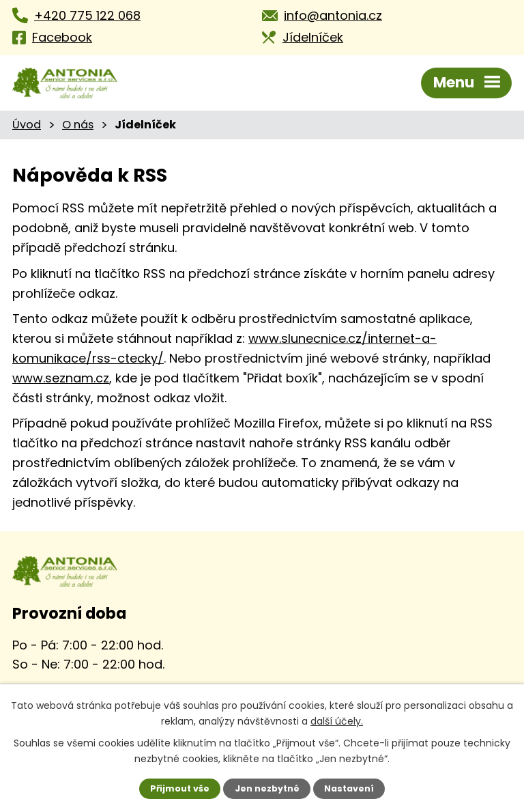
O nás (75, 124)
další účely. (311, 720)
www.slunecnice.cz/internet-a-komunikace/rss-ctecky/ (275, 339)
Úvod (25, 124)
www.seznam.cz (311, 359)
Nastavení (340, 789)
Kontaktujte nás (71, 671)
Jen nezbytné (267, 789)
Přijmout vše (190, 789)
